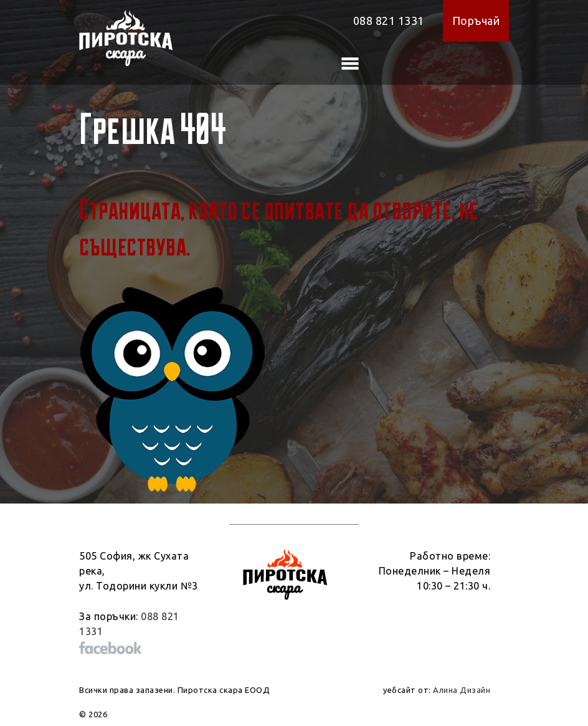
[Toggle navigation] (350, 64)
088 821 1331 (389, 21)
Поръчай (476, 21)
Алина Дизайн (462, 690)
